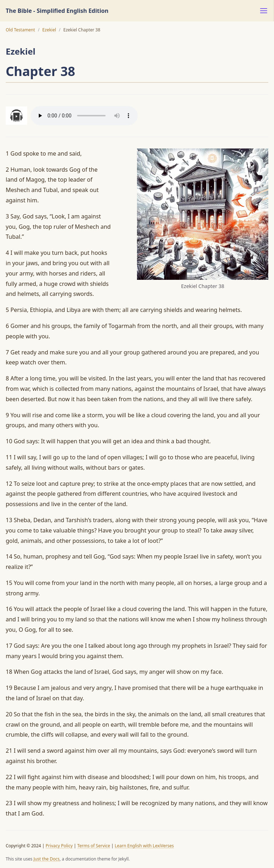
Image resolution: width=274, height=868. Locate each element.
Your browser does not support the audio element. (84, 116)
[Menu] (264, 11)
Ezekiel (49, 30)
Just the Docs (47, 859)
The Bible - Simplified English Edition (57, 11)
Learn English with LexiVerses (144, 846)
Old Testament (20, 30)
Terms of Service (93, 846)
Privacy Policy (59, 846)
